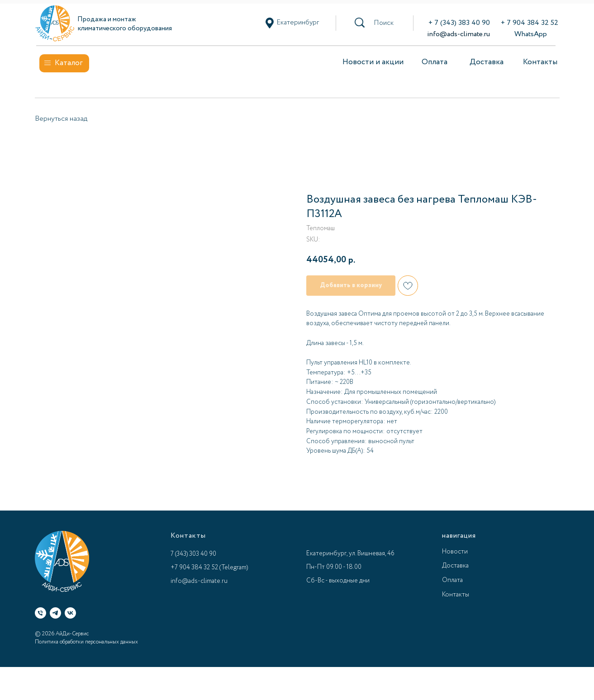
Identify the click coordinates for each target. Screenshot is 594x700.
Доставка (487, 62)
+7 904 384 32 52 (194, 568)
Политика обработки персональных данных (86, 642)
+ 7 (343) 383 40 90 (459, 23)
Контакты (540, 62)
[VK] (70, 613)
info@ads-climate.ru (459, 34)
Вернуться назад (61, 119)
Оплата (435, 62)
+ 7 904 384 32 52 (530, 23)
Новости (455, 552)
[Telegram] (55, 613)
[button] (384, 23)
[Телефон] (40, 613)
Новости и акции (373, 62)
